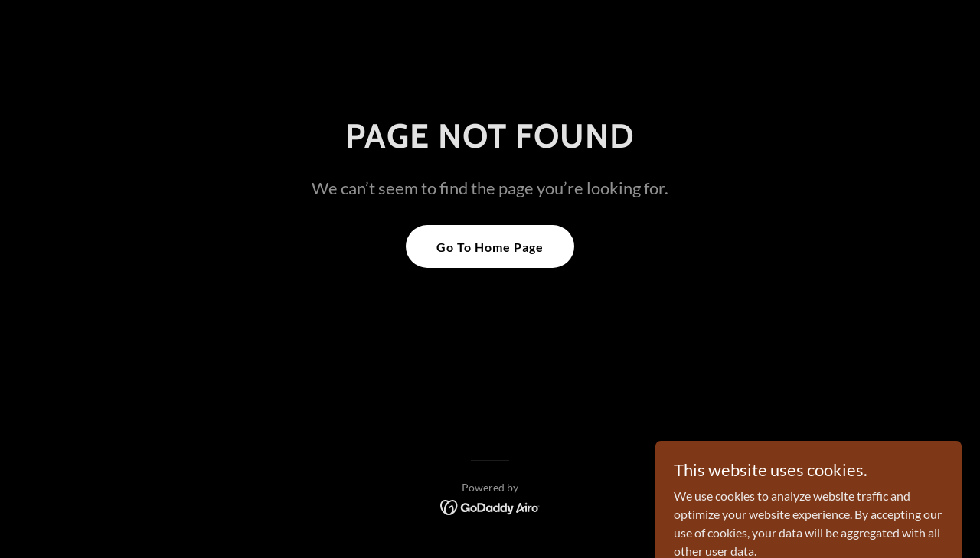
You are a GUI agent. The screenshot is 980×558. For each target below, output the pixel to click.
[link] (490, 506)
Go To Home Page (490, 247)
